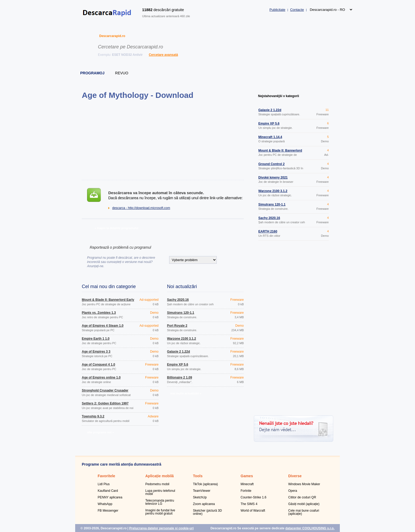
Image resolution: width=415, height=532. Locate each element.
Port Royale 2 (177, 326)
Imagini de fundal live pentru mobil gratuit (160, 512)
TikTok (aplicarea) (205, 484)
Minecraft (247, 484)
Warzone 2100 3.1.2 (182, 339)
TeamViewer (202, 491)
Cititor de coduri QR (302, 497)
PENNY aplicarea (110, 497)
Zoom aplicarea (204, 504)
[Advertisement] (163, 140)
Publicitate (277, 10)
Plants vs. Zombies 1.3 (99, 313)
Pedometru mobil (157, 484)
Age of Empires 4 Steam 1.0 (103, 326)
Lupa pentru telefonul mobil (160, 492)
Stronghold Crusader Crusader (105, 390)
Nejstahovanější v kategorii (279, 96)
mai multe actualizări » (186, 393)
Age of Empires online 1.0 (101, 378)
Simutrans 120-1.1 (181, 313)
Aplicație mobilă (159, 476)
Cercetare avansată (163, 55)
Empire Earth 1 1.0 (96, 339)
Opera (293, 491)
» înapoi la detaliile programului (116, 228)
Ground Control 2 (271, 164)
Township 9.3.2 (93, 416)
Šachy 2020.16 (178, 300)
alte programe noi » (100, 432)
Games (247, 476)
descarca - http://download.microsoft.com (141, 208)
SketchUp (200, 497)
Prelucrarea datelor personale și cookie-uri (161, 528)
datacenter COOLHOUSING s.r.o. (310, 528)
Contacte (297, 10)
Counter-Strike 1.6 (253, 497)
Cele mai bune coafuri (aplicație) (304, 512)
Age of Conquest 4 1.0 (98, 365)
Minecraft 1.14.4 (270, 137)
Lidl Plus (104, 484)
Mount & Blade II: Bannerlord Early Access (108, 301)
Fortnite (246, 491)
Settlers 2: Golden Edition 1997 (105, 403)
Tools (198, 476)
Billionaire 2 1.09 (180, 378)
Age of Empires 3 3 (96, 352)
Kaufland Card (108, 491)
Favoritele (106, 476)
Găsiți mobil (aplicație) (304, 504)
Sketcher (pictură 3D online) (207, 512)
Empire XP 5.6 (178, 365)
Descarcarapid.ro (112, 36)
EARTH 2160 (268, 231)
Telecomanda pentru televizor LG (160, 502)
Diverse (295, 476)
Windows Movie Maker (304, 484)
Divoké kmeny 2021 (273, 178)
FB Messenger (108, 511)
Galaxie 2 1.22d (179, 352)
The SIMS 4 (249, 504)
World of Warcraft (253, 511)
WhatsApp (105, 504)
